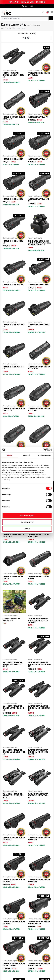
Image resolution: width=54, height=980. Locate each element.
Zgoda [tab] (10, 455)
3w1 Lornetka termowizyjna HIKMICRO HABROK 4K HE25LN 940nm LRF (38, 620)
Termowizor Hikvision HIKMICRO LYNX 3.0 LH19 (14, 410)
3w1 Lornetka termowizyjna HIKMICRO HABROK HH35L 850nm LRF (14, 708)
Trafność (26, 38)
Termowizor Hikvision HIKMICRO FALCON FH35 (14, 881)
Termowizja (8, 28)
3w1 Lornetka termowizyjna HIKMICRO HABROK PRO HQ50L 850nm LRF (38, 752)
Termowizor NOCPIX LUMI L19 (13, 159)
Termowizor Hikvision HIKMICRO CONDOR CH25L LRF (39, 923)
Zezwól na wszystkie (27, 516)
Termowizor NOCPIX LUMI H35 (13, 199)
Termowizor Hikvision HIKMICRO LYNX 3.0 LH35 (14, 118)
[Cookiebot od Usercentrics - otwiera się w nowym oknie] (43, 450)
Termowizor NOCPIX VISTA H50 (39, 285)
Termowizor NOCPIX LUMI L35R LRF (39, 200)
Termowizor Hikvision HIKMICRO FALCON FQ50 (14, 923)
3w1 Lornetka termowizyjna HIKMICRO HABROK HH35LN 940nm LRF (40, 664)
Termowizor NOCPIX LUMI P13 (38, 117)
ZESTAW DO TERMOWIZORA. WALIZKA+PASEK (11, 619)
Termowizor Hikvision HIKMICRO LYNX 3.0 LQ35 (39, 74)
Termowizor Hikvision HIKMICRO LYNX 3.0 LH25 (39, 368)
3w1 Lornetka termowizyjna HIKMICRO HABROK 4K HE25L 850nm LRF (13, 664)
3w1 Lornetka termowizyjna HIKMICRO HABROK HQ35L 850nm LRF (39, 708)
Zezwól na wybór (27, 522)
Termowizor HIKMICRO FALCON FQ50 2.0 (13, 577)
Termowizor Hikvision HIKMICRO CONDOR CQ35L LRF (14, 965)
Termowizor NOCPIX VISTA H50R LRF (39, 326)
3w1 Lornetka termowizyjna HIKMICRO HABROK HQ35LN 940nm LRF (14, 752)
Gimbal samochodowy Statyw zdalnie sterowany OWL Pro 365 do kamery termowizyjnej (40, 243)
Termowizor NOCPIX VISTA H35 (13, 285)
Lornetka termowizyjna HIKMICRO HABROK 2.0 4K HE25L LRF (13, 75)
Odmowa (27, 529)
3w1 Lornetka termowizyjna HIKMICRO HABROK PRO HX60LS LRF (38, 796)
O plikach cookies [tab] (44, 455)
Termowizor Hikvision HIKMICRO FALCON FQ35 (39, 881)
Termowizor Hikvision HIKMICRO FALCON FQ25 (39, 839)
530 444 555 (27, 6)
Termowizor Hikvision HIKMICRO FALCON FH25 (14, 839)
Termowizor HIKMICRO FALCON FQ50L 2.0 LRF (38, 535)
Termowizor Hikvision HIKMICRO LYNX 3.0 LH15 (39, 410)
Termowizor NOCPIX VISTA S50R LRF (14, 368)
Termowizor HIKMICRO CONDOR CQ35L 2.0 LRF (13, 535)
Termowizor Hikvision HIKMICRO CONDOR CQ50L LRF (39, 965)
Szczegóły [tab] (27, 455)
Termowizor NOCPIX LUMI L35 (38, 159)
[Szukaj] (25, 18)
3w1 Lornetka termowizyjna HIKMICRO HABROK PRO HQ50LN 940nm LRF (13, 796)
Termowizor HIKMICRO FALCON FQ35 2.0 (38, 577)
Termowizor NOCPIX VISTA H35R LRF (14, 326)
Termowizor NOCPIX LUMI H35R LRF (13, 242)
